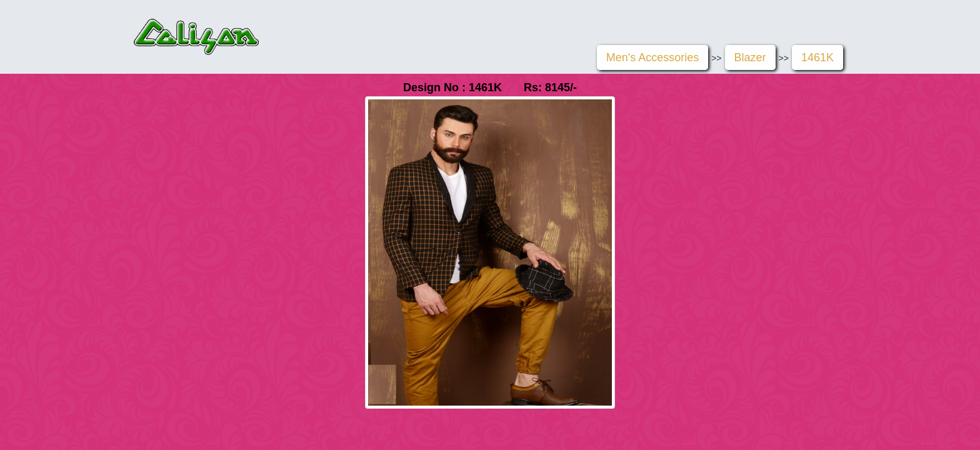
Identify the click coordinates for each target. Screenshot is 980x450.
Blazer (750, 57)
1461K (817, 57)
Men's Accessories (653, 57)
